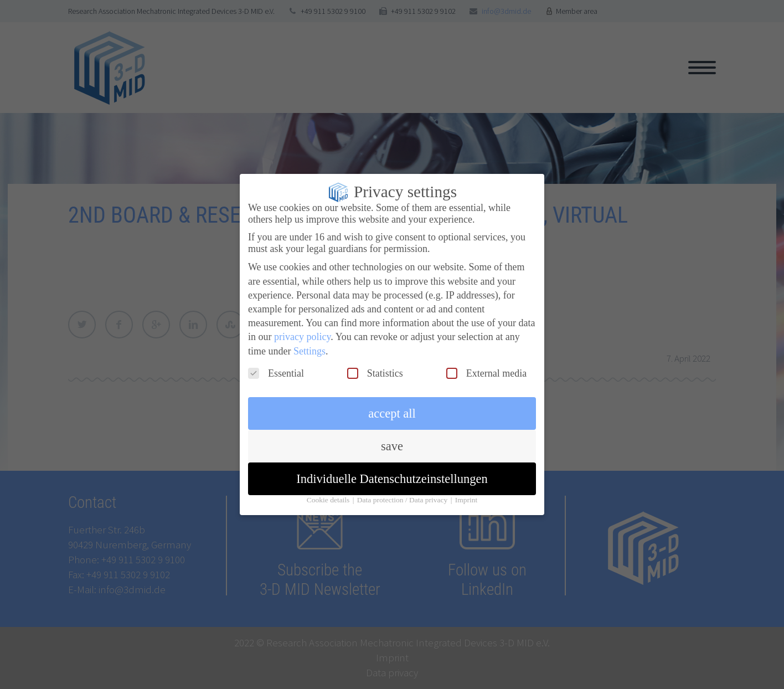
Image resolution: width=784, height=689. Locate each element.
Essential (276, 365)
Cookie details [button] (329, 492)
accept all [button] (392, 405)
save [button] (392, 438)
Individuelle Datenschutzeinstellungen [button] (392, 471)
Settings (310, 342)
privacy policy (302, 328)
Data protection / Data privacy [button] (403, 492)
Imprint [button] (466, 492)
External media (486, 365)
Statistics (375, 365)
